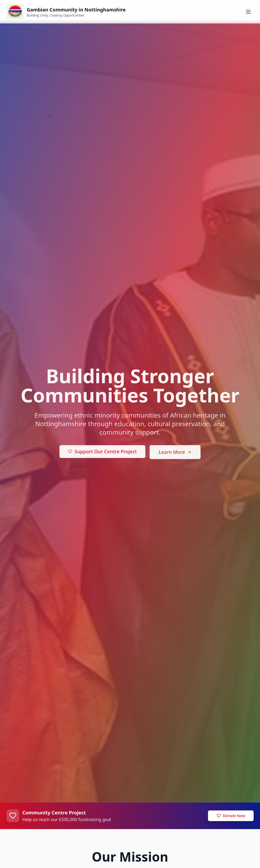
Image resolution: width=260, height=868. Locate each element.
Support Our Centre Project (102, 453)
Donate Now (231, 816)
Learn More (175, 453)
